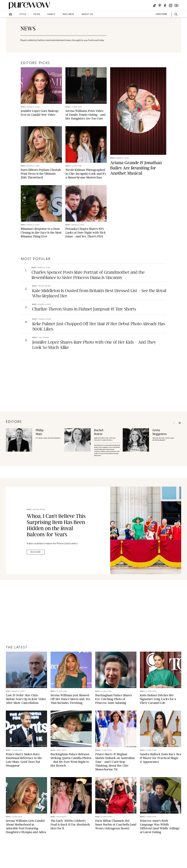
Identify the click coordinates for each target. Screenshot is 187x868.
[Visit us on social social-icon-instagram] (171, 5)
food (37, 14)
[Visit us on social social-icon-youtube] (176, 5)
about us (87, 14)
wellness (69, 14)
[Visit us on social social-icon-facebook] (165, 5)
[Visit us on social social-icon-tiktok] (154, 5)
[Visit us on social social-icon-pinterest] (160, 5)
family (51, 14)
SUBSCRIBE (161, 14)
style (23, 14)
